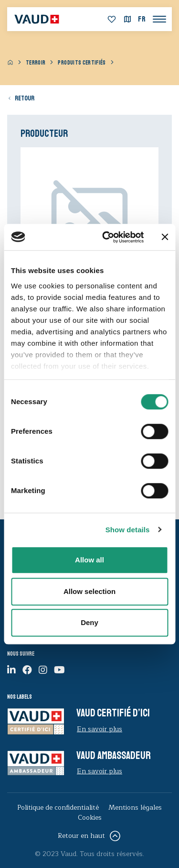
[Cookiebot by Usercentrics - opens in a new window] (107, 237)
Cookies (90, 818)
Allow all (89, 560)
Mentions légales (135, 808)
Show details (128, 530)
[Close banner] (165, 237)
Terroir (36, 63)
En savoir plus (100, 729)
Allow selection (89, 591)
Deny (89, 622)
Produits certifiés (82, 63)
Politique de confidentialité (58, 808)
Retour (25, 98)
